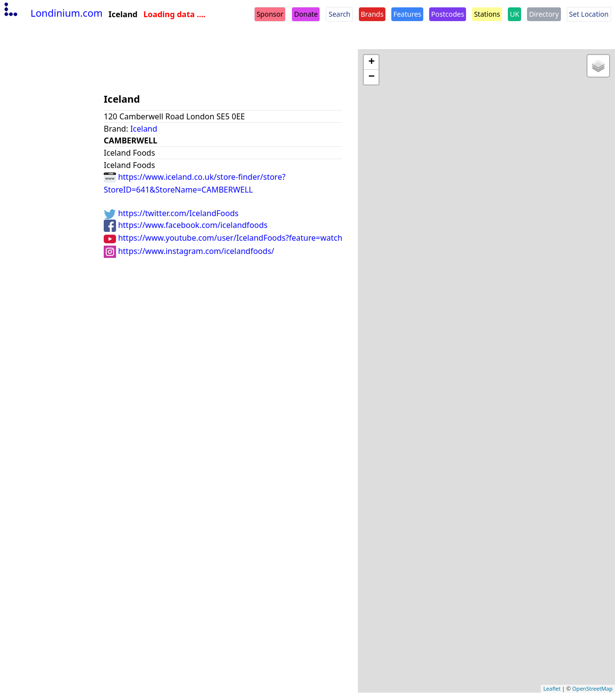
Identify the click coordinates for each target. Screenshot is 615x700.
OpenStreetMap (592, 688)
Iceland (144, 129)
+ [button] (371, 62)
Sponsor (270, 14)
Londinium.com (52, 13)
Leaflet (552, 688)
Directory (544, 14)
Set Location (589, 14)
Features (407, 14)
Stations (487, 14)
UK (514, 14)
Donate (306, 14)
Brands (372, 14)
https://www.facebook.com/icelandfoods (186, 225)
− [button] (371, 77)
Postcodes (448, 14)
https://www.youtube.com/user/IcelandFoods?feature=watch (223, 238)
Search (339, 14)
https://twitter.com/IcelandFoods (171, 213)
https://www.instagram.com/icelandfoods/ (189, 251)
